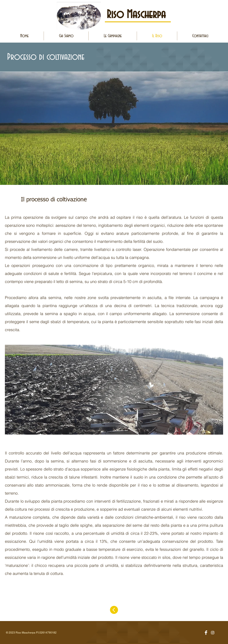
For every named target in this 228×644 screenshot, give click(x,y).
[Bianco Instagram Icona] (213, 633)
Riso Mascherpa (136, 15)
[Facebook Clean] (206, 633)
